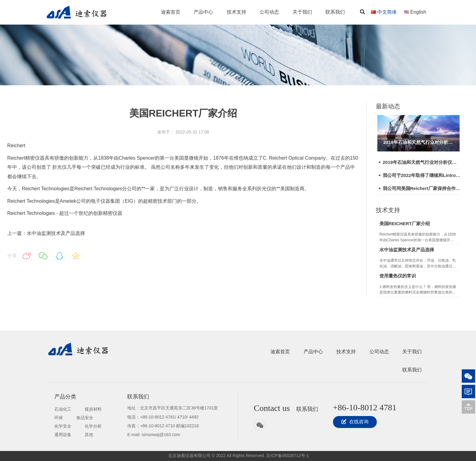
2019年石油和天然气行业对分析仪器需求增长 (418, 142)
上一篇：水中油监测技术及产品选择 (46, 233)
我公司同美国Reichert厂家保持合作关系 (422, 188)
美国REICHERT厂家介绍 (405, 224)
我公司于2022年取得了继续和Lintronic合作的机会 (422, 175)
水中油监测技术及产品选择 (407, 250)
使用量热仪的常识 (398, 276)
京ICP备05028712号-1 (287, 456)
